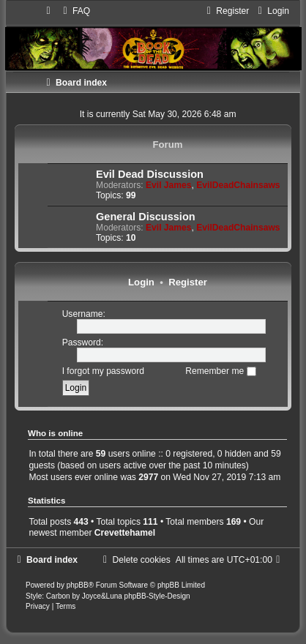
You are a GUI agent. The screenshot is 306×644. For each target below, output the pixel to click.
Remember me (220, 371)
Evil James (169, 185)
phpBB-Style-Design (157, 596)
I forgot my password (103, 371)
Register (188, 282)
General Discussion (146, 217)
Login (141, 282)
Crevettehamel (125, 533)
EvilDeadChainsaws (238, 185)
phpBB (78, 585)
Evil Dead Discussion (150, 174)
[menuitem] (75, 11)
